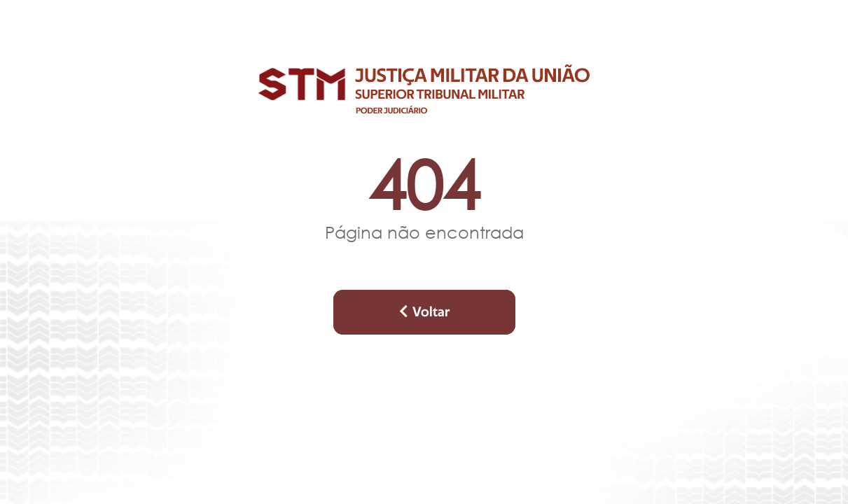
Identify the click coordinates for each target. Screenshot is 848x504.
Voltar (424, 312)
